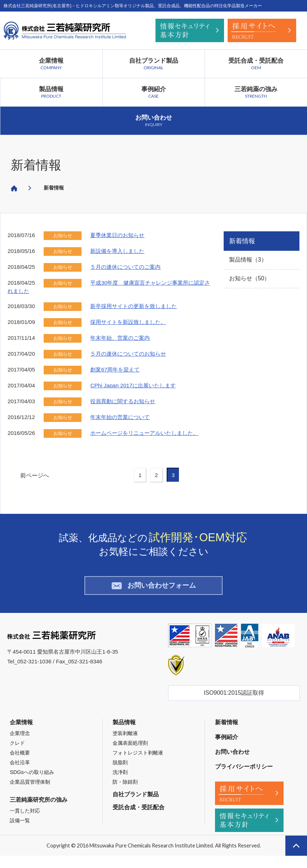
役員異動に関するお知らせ (123, 401)
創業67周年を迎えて (115, 370)
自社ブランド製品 (154, 64)
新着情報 (36, 165)
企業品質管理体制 (30, 786)
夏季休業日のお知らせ (117, 235)
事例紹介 (154, 92)
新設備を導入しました (117, 251)
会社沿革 (20, 767)
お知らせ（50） (250, 278)
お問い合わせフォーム (153, 587)
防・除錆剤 (125, 786)
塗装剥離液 (125, 738)
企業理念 (20, 738)
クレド (17, 747)
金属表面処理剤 (130, 747)
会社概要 (20, 757)
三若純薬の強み (256, 92)
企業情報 (51, 64)
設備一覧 (20, 825)
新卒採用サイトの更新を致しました (133, 306)
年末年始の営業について (120, 417)
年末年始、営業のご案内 (120, 338)
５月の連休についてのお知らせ (128, 354)
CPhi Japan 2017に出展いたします (133, 385)
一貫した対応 (25, 815)
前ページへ (35, 475)
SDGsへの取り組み (32, 776)
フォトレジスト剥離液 (138, 757)
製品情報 (51, 92)
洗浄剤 (120, 776)
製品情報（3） (248, 260)
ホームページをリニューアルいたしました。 (144, 433)
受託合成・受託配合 (256, 64)
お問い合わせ (154, 121)
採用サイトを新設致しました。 (128, 322)
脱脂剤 (120, 767)
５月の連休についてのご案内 (125, 267)
